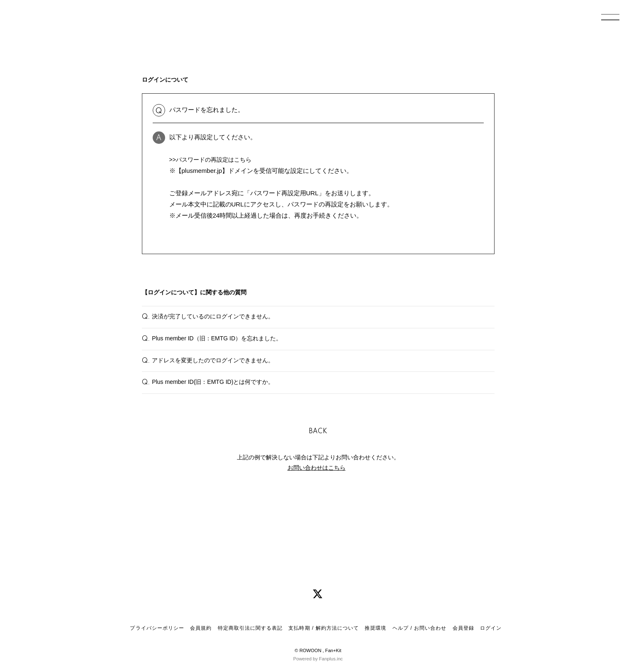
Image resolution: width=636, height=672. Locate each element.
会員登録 (463, 628)
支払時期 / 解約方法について (324, 628)
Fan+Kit (333, 650)
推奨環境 (375, 628)
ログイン (491, 628)
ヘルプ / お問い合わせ (419, 628)
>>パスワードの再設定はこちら (213, 159)
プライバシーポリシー (157, 628)
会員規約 (201, 628)
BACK (318, 465)
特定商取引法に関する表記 (250, 628)
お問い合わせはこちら (317, 501)
